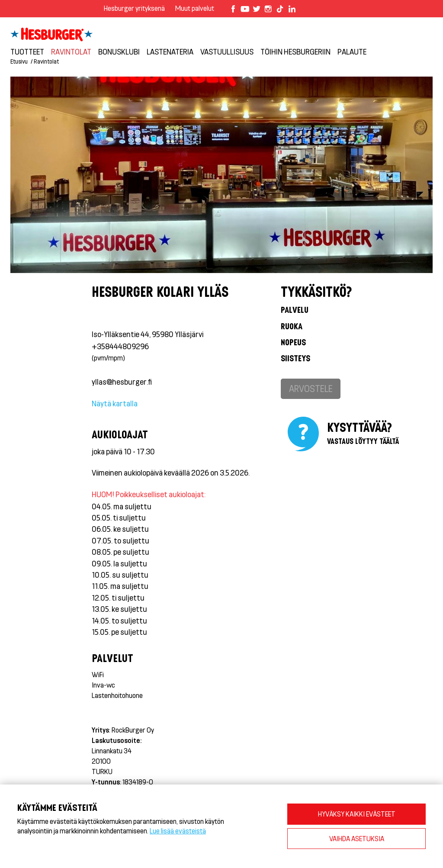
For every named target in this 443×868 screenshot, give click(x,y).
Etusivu (19, 61)
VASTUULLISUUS (227, 51)
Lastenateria (170, 51)
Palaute (352, 51)
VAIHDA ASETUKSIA (357, 838)
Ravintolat (71, 51)
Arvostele (311, 388)
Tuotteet (27, 51)
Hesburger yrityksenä (134, 8)
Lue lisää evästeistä (178, 831)
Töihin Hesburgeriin (295, 51)
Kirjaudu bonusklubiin (386, 26)
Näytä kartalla (115, 403)
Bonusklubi (119, 51)
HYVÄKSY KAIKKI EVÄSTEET (357, 814)
